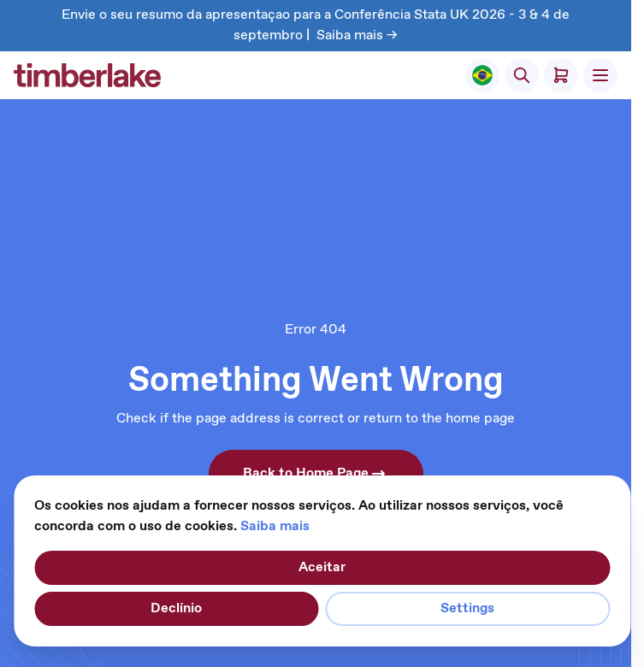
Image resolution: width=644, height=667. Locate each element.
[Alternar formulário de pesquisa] (522, 75)
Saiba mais (275, 526)
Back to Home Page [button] (316, 474)
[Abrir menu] (600, 75)
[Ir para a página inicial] (87, 75)
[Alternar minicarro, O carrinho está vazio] (561, 75)
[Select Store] (482, 75)
